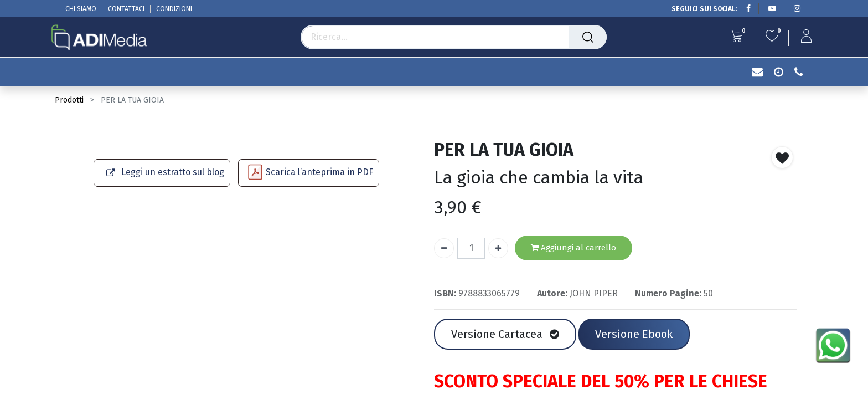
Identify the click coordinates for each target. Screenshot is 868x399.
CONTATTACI (126, 9)
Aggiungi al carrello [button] (573, 248)
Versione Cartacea (505, 334)
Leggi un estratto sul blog (173, 172)
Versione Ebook (634, 334)
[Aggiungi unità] (498, 248)
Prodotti (69, 100)
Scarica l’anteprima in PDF (319, 172)
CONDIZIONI (174, 9)
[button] (782, 157)
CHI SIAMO (81, 9)
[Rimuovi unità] (444, 248)
